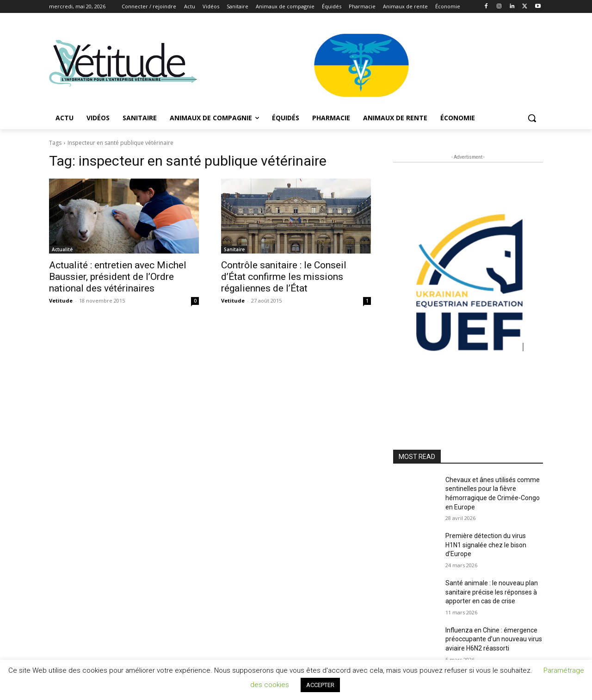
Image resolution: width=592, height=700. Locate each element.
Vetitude (61, 300)
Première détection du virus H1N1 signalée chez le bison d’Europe (486, 545)
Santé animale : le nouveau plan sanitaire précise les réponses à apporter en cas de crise (492, 592)
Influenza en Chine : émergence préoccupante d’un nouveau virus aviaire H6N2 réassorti (494, 639)
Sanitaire (234, 249)
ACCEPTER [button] (320, 685)
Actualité (62, 249)
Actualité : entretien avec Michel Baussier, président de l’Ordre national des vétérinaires (118, 277)
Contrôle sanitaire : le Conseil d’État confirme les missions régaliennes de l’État (284, 277)
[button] (532, 118)
